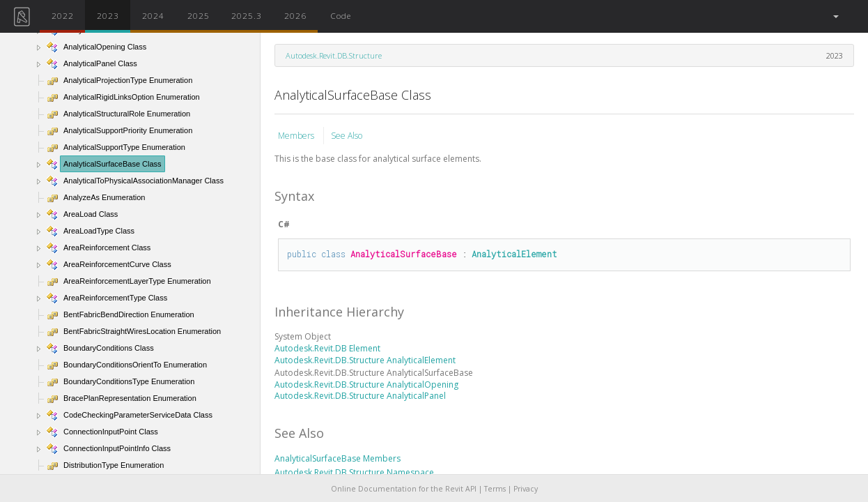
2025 (199, 15)
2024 (153, 15)
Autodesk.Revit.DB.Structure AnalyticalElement (365, 360)
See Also (347, 136)
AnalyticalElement (514, 254)
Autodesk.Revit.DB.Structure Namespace (354, 472)
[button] (835, 16)
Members (297, 136)
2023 (108, 15)
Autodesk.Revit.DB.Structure (334, 55)
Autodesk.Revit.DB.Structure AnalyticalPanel (360, 396)
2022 (63, 15)
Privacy (526, 489)
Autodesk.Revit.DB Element (327, 348)
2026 (295, 15)
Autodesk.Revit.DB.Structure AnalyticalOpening (366, 385)
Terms (495, 489)
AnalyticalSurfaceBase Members (338, 458)
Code (341, 15)
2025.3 (247, 15)
